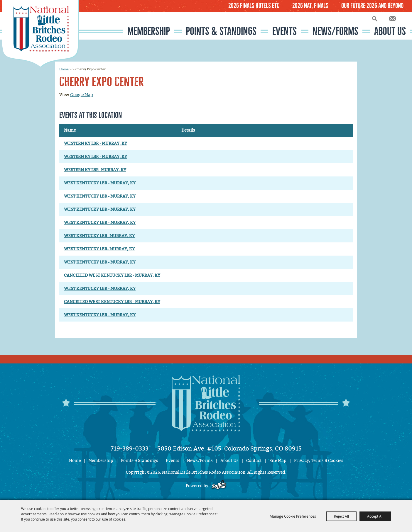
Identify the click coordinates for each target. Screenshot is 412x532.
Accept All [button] (375, 516)
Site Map (278, 461)
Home (64, 69)
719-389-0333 (130, 448)
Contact (254, 461)
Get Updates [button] (393, 19)
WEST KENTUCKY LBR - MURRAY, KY (100, 183)
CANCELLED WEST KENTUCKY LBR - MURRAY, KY (112, 275)
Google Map (82, 95)
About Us (390, 31)
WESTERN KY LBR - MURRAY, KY (96, 143)
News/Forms (335, 31)
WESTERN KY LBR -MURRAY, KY (95, 170)
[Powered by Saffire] (219, 486)
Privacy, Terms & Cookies (319, 461)
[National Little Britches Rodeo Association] (41, 34)
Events (284, 31)
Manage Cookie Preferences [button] (293, 516)
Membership (149, 31)
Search (375, 19)
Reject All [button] (341, 516)
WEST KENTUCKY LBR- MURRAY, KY (99, 236)
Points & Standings (221, 31)
